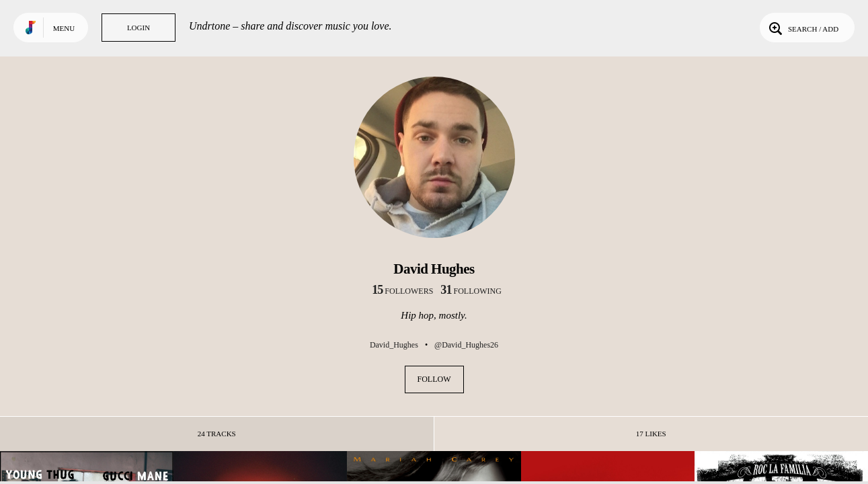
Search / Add (802, 28)
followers (402, 291)
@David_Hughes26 (466, 345)
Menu (64, 28)
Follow (434, 379)
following (471, 291)
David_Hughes (394, 345)
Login (139, 28)
